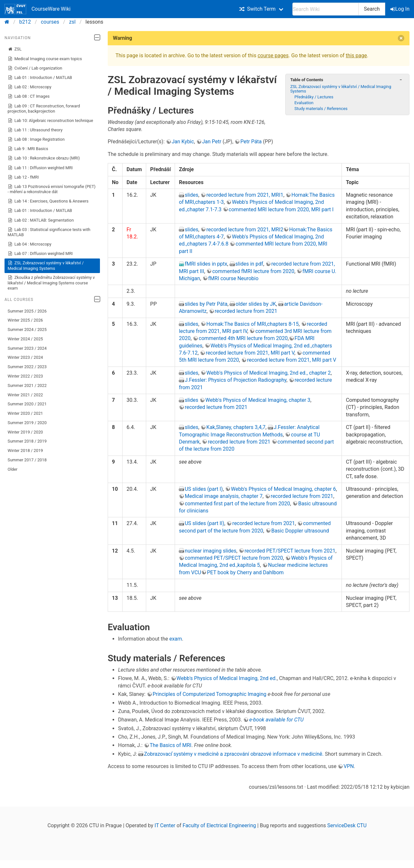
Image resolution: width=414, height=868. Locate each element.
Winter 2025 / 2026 (25, 320)
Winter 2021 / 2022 (25, 395)
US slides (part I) (204, 489)
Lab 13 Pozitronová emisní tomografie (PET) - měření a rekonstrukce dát (52, 189)
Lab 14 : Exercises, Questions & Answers (48, 201)
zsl (72, 22)
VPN (349, 766)
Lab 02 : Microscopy (30, 87)
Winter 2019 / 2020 (25, 432)
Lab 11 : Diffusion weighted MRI (40, 168)
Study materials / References (321, 109)
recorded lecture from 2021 (246, 311)
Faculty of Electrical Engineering (219, 825)
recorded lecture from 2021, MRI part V (250, 353)
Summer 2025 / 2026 (27, 311)
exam (175, 639)
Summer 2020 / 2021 (27, 404)
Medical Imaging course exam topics (45, 59)
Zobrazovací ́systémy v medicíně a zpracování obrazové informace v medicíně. (234, 754)
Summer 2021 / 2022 (27, 385)
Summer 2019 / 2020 (27, 423)
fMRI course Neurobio (233, 278)
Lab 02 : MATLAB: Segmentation (41, 220)
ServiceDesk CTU (347, 825)
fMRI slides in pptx (206, 264)
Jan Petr (212, 142)
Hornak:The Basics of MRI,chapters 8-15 (252, 324)
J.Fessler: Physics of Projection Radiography (235, 380)
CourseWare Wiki (38, 9)
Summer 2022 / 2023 (27, 367)
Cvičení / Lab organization (35, 68)
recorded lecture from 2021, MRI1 (245, 195)
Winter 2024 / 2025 (25, 339)
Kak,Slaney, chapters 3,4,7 (236, 427)
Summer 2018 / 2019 (27, 441)
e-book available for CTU (276, 720)
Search (372, 9)
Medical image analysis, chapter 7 (224, 496)
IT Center (165, 825)
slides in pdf (249, 264)
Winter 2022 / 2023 (25, 376)
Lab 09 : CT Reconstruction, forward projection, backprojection (44, 109)
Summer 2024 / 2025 (27, 330)
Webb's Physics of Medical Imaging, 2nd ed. (227, 678)
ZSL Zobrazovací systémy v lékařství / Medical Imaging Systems (46, 265)
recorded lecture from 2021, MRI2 (245, 230)
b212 (25, 22)
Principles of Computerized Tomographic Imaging (210, 694)
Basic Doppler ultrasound (300, 531)
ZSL (15, 49)
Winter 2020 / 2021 (25, 413)
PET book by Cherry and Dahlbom (245, 572)
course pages (273, 55)
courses (50, 22)
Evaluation (304, 103)
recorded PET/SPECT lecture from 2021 (290, 551)
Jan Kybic (183, 142)
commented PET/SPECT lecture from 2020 (234, 558)
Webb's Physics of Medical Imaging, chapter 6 (283, 489)
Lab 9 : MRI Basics (28, 149)
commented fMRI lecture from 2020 (253, 271)
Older (13, 469)
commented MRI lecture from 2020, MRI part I (281, 209)
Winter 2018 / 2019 (25, 450)
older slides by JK (256, 304)
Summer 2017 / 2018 (27, 460)
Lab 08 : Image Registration (36, 139)
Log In (400, 9)
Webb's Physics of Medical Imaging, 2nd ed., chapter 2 (268, 373)
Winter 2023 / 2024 (25, 357)
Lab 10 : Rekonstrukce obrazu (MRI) (44, 158)
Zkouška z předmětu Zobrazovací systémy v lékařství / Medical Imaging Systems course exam (51, 283)
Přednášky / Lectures (314, 97)
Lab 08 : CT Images (29, 96)
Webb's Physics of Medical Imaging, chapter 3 (258, 400)
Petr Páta (251, 142)
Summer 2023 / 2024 (27, 348)
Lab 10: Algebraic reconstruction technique (50, 121)
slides (191, 195)
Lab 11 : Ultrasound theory (35, 130)
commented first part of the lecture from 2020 (237, 504)
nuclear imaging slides (211, 551)
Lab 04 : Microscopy (30, 244)
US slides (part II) (204, 523)
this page (356, 55)
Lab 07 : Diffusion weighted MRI (40, 254)
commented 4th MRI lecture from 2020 (243, 338)
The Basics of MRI (171, 745)
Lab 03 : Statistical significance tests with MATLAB (49, 232)
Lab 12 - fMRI (23, 177)
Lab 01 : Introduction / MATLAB (40, 78)
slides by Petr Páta (206, 304)
